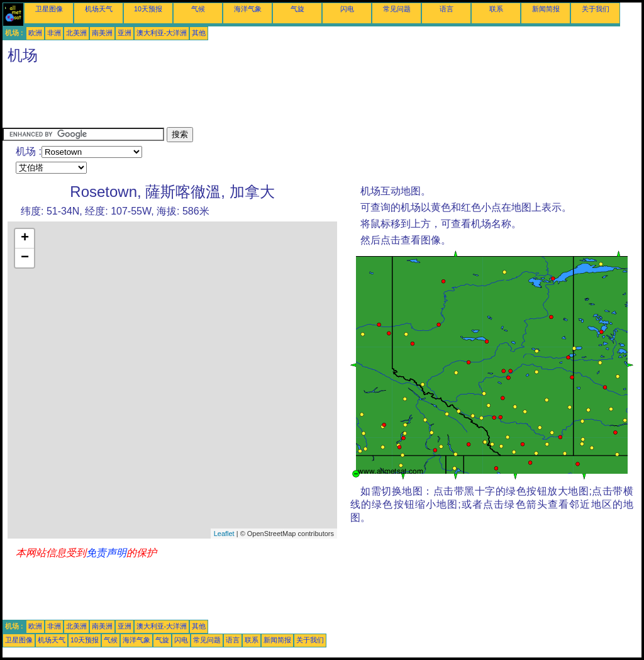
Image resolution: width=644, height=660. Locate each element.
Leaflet (224, 534)
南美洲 (102, 33)
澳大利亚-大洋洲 (162, 33)
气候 (198, 9)
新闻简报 (546, 9)
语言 (447, 9)
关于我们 (596, 9)
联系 (496, 9)
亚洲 (125, 33)
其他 (199, 33)
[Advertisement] (231, 99)
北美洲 (76, 33)
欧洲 (35, 33)
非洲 (54, 33)
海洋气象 (248, 9)
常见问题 (397, 9)
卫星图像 (49, 9)
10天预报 (148, 9)
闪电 (347, 9)
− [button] (25, 258)
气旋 (297, 9)
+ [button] (25, 238)
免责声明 (106, 553)
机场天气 (99, 9)
